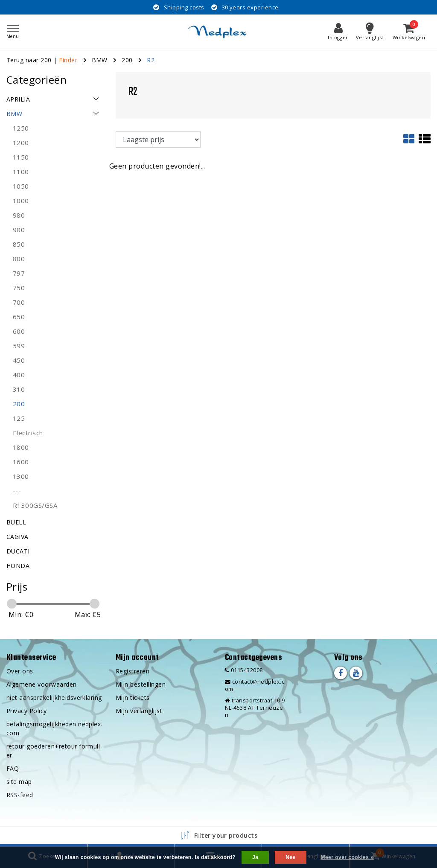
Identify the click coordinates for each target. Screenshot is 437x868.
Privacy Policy (27, 711)
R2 (151, 60)
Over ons (20, 671)
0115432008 (244, 670)
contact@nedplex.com (255, 685)
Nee (290, 857)
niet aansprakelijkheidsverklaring (54, 698)
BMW (100, 60)
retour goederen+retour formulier (53, 751)
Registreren (133, 671)
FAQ (13, 768)
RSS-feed (20, 795)
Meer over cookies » (347, 857)
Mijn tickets (133, 698)
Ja (255, 857)
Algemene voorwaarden (42, 684)
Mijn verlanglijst (139, 711)
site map (19, 782)
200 (127, 60)
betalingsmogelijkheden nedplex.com (54, 728)
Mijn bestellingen (141, 684)
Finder (68, 60)
